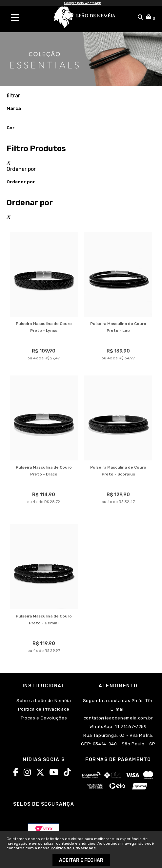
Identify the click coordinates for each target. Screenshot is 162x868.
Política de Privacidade (44, 709)
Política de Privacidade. (74, 848)
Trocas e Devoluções (44, 718)
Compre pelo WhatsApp (82, 3)
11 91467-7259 (130, 727)
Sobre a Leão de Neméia (44, 701)
